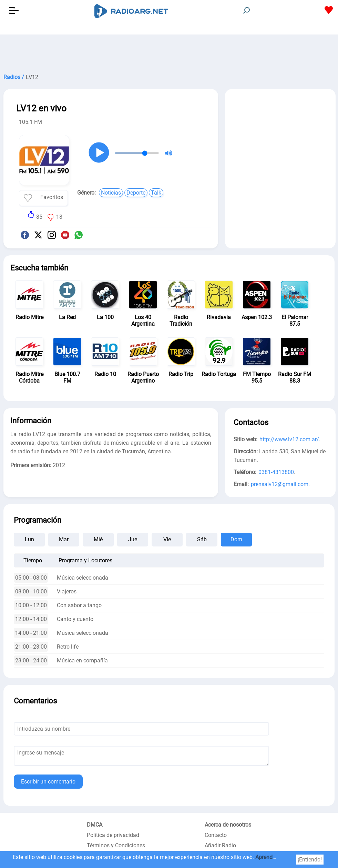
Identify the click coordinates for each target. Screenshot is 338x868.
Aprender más (272, 857)
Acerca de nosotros (228, 825)
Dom (236, 539)
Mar (64, 539)
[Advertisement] (169, 52)
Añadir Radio (220, 845)
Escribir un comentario (48, 782)
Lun (29, 539)
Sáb (202, 539)
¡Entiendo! (310, 860)
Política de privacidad (113, 835)
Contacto (216, 835)
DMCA (95, 825)
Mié (98, 539)
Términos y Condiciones (116, 845)
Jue (133, 539)
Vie (167, 539)
